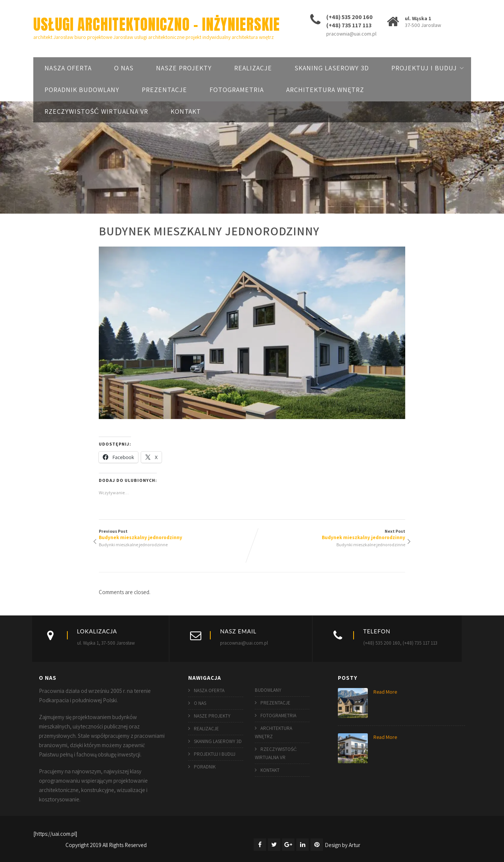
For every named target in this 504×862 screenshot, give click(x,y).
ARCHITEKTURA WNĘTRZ (325, 90)
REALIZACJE (253, 68)
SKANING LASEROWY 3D (332, 68)
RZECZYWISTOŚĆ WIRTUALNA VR (96, 111)
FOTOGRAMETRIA (237, 90)
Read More (385, 692)
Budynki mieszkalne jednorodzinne (133, 545)
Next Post (329, 534)
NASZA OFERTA (68, 68)
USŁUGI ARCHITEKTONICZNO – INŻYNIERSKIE (157, 24)
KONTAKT (186, 111)
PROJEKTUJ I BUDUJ (424, 68)
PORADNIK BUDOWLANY (82, 90)
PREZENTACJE (164, 90)
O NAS (124, 68)
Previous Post (175, 534)
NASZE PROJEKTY (184, 68)
